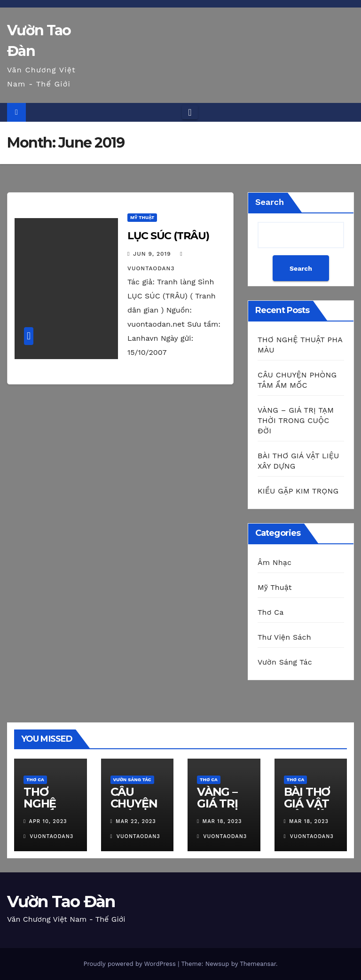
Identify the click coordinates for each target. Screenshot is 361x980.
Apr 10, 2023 (48, 821)
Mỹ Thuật (142, 217)
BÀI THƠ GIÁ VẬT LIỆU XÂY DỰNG (308, 809)
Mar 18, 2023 (222, 821)
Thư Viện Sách (284, 637)
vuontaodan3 (48, 836)
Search (270, 202)
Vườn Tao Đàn (61, 902)
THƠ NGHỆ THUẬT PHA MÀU (50, 809)
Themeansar (258, 964)
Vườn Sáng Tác (285, 662)
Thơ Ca (271, 612)
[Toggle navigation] (190, 112)
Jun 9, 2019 (152, 254)
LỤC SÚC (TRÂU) (168, 236)
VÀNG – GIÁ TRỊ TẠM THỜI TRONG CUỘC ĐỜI (296, 420)
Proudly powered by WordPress (130, 964)
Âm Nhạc (275, 562)
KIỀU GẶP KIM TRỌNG (298, 491)
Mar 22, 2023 (136, 821)
